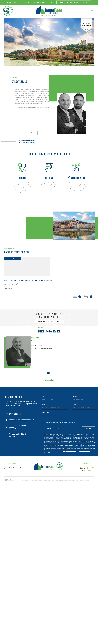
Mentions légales (65, 480)
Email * (44, 405)
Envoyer (88, 429)
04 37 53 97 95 (15, 414)
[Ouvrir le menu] (92, 11)
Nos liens (75, 480)
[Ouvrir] (6, 11)
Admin (71, 480)
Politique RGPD (81, 480)
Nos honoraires (51, 480)
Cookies (87, 480)
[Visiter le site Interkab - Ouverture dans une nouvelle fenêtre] (87, 469)
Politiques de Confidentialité (69, 451)
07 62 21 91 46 (38, 348)
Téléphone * (76, 405)
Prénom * (75, 396)
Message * (46, 413)
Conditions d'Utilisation (85, 451)
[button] (48, 375)
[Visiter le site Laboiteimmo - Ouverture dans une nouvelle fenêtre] (10, 480)
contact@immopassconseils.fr (43, 351)
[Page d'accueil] (49, 10)
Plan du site (58, 480)
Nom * (44, 396)
